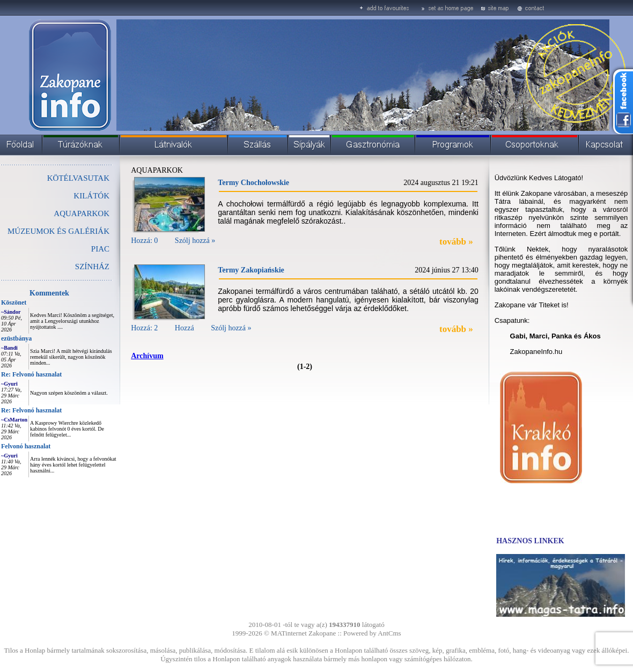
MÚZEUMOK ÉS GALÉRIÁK (58, 231)
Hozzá (185, 328)
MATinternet (289, 633)
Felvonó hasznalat (26, 446)
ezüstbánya (16, 338)
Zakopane (322, 633)
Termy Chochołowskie (253, 183)
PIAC (100, 249)
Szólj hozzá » (195, 241)
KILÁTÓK (91, 196)
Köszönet (14, 302)
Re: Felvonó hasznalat (31, 374)
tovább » (456, 242)
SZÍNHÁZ (92, 267)
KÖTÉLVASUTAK (78, 178)
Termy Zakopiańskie (251, 270)
